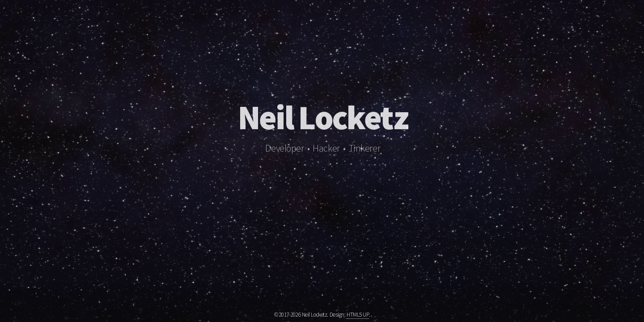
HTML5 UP (358, 315)
